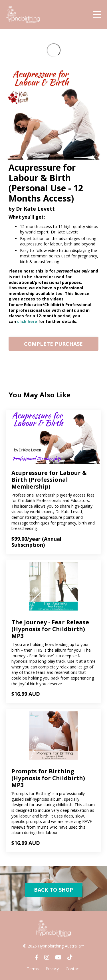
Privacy (52, 969)
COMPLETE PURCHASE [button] (53, 344)
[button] (53, 342)
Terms (33, 969)
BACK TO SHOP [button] (54, 890)
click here (27, 321)
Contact (73, 969)
